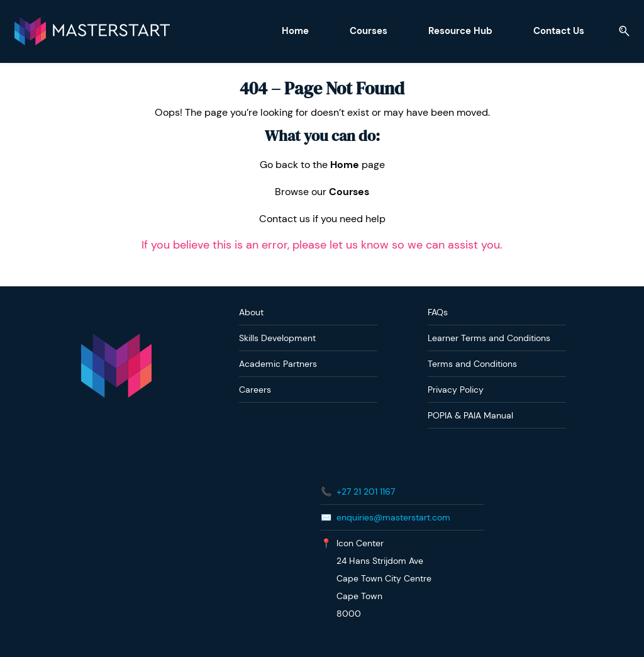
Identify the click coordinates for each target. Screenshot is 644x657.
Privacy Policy (456, 389)
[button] (624, 31)
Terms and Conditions (472, 363)
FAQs (438, 312)
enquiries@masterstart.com (393, 517)
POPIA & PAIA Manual (470, 415)
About (251, 312)
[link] (116, 339)
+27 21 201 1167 (366, 491)
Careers (255, 389)
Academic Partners (278, 363)
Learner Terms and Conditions (489, 337)
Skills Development (277, 337)
